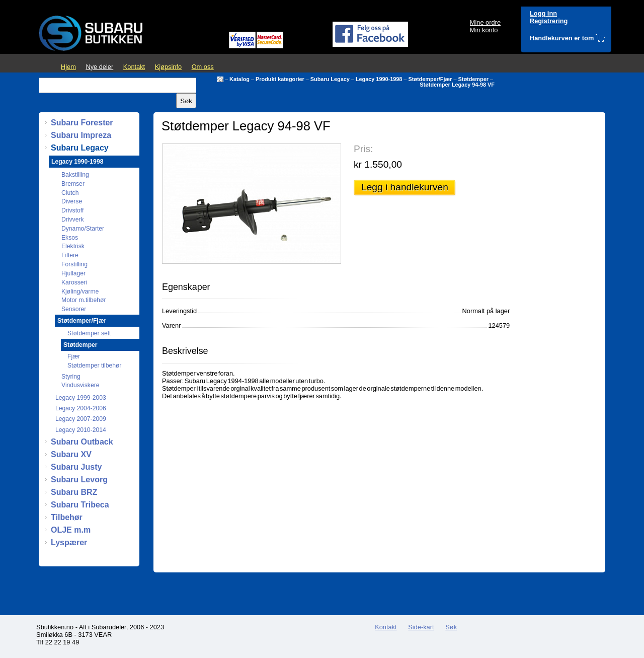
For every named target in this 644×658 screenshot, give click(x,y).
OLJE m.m (71, 530)
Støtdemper (473, 79)
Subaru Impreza (81, 135)
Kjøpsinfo (168, 67)
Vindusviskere (80, 385)
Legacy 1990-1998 (379, 79)
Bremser (73, 184)
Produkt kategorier (280, 79)
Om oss (203, 67)
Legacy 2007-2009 (81, 419)
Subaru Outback (82, 442)
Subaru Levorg (79, 480)
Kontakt (134, 67)
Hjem (68, 67)
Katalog (239, 79)
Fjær (74, 356)
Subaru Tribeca (80, 505)
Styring (71, 377)
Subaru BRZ (74, 492)
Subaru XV (71, 454)
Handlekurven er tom (562, 38)
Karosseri (74, 282)
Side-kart (421, 627)
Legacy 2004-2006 (81, 408)
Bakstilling (75, 175)
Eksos (70, 238)
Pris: (363, 149)
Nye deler (99, 67)
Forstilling (74, 264)
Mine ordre (485, 22)
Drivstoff (72, 210)
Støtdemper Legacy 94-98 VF (457, 85)
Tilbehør (67, 517)
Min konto (484, 30)
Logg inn (543, 13)
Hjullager (73, 273)
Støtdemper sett (89, 333)
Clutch (70, 193)
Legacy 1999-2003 (81, 398)
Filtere (70, 255)
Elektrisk (73, 246)
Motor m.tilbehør (84, 300)
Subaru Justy (76, 467)
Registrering (549, 21)
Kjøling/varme (80, 291)
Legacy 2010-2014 (81, 430)
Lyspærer (69, 542)
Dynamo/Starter (83, 229)
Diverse (72, 201)
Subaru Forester (82, 123)
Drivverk (73, 220)
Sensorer (74, 309)
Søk (451, 627)
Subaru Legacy (330, 79)
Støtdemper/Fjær (430, 79)
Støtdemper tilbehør (94, 365)
